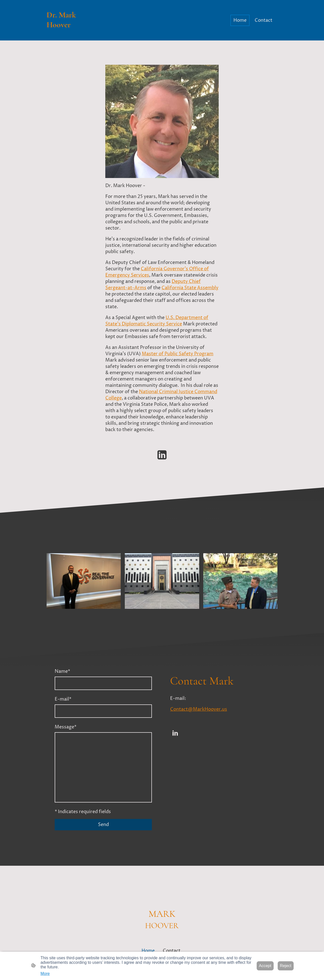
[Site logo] (64, 34)
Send (103, 825)
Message (66, 727)
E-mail (63, 699)
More (45, 974)
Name (62, 671)
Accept (265, 966)
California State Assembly (190, 288)
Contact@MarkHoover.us (199, 709)
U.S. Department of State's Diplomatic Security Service (157, 321)
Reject (286, 966)
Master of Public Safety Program (178, 354)
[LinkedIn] (162, 455)
